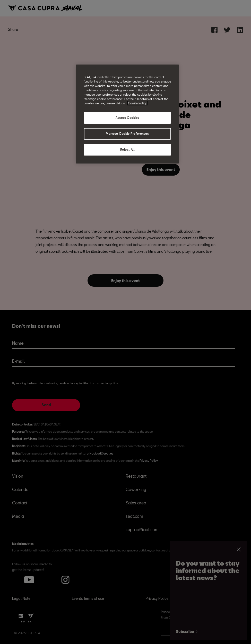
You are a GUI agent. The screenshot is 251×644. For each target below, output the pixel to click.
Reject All (127, 149)
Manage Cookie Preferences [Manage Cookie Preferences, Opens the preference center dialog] (127, 134)
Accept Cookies (127, 118)
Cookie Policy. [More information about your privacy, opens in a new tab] (137, 103)
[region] (127, 114)
